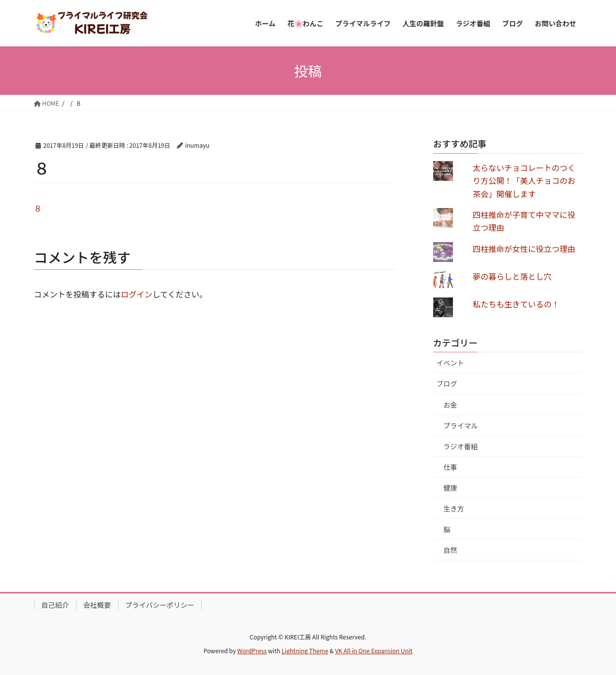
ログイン (137, 294)
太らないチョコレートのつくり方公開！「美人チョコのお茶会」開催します (524, 181)
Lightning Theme (305, 651)
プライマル (461, 425)
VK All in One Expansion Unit (374, 651)
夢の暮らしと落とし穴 (512, 276)
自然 (451, 550)
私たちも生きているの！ (516, 304)
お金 (451, 405)
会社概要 (97, 605)
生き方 (454, 508)
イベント (451, 363)
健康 (451, 488)
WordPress (252, 651)
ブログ (447, 383)
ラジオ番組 (461, 446)
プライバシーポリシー (160, 605)
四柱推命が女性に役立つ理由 (524, 249)
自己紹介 (55, 605)
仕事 (451, 467)
